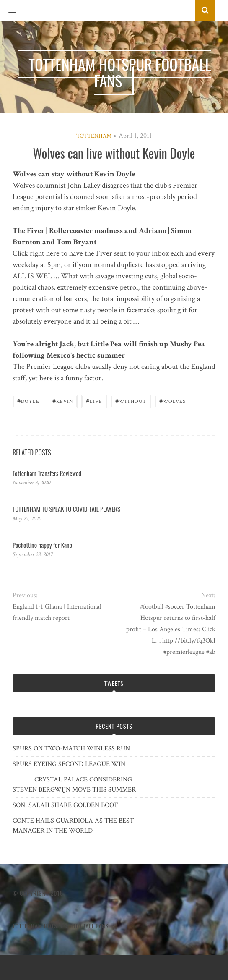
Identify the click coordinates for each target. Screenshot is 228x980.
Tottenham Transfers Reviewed (47, 473)
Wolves (172, 401)
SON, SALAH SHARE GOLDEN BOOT (65, 805)
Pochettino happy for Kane (42, 545)
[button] (8, 10)
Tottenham (94, 136)
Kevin (63, 401)
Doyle (28, 401)
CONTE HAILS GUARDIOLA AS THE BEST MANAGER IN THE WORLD (73, 826)
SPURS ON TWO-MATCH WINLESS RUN (71, 749)
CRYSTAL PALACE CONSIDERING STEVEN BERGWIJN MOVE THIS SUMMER (74, 785)
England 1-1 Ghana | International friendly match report (57, 612)
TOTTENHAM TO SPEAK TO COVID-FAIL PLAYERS (66, 509)
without (131, 401)
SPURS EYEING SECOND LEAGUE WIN (69, 764)
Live (94, 401)
